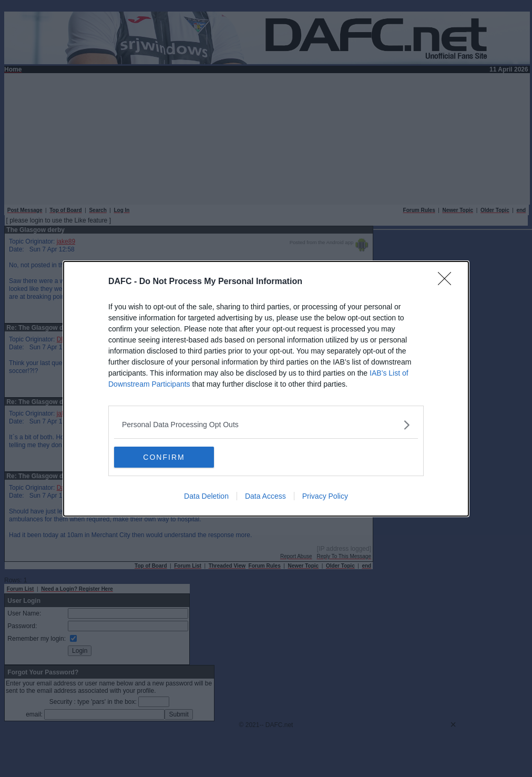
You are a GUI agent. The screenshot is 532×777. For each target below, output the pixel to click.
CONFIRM (164, 457)
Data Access (265, 496)
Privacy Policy (325, 496)
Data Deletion (206, 496)
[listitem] (266, 425)
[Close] (448, 282)
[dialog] (266, 389)
